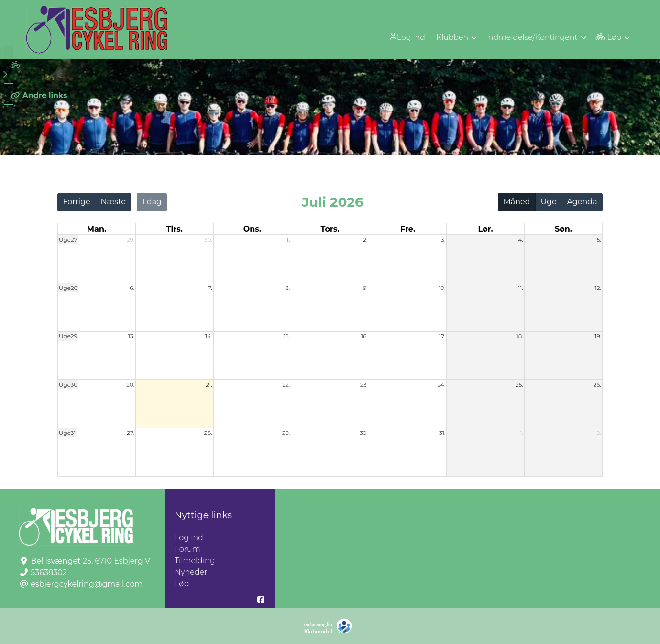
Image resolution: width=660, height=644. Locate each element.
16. (364, 336)
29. (131, 239)
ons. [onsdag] (252, 229)
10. (442, 288)
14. (209, 336)
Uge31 (67, 433)
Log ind (404, 37)
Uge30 (68, 384)
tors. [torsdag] (330, 229)
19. (598, 336)
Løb (182, 583)
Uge (548, 202)
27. (131, 433)
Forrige (76, 202)
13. (131, 336)
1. (289, 239)
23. (364, 384)
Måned (517, 202)
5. (599, 239)
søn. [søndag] (563, 229)
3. (443, 239)
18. (520, 336)
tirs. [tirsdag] (175, 229)
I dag (152, 202)
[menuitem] (405, 37)
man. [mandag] (97, 229)
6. (132, 288)
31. (442, 433)
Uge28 (68, 288)
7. (210, 288)
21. (209, 384)
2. (365, 239)
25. (519, 384)
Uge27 (68, 239)
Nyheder (191, 572)
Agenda (582, 202)
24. (441, 384)
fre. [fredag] (408, 229)
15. (287, 336)
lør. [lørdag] (486, 229)
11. (521, 288)
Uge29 (68, 336)
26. (597, 384)
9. (365, 288)
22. (286, 384)
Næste (113, 202)
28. (208, 433)
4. (521, 239)
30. (208, 239)
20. (130, 384)
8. (287, 288)
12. (598, 288)
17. (442, 336)
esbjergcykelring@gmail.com (87, 584)
